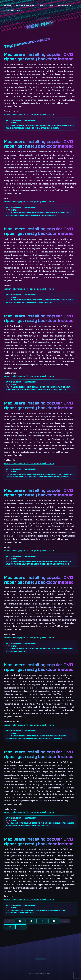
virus (49, 128)
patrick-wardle (19, 477)
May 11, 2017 (10, 120)
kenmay (19, 120)
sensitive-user (11, 215)
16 (10, 927)
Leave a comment (30, 120)
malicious (44, 125)
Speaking (64, 5)
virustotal (55, 128)
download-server (51, 213)
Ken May (40, 25)
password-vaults (55, 125)
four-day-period (34, 125)
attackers (15, 213)
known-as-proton (67, 300)
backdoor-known (25, 213)
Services (47, 5)
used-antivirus (40, 128)
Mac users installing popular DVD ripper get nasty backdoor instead (39, 57)
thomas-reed (29, 128)
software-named (18, 128)
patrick (64, 125)
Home (8, 5)
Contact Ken (13, 10)
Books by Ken (26, 5)
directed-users (38, 213)
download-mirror (18, 125)
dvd (26, 125)
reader (15, 123)
